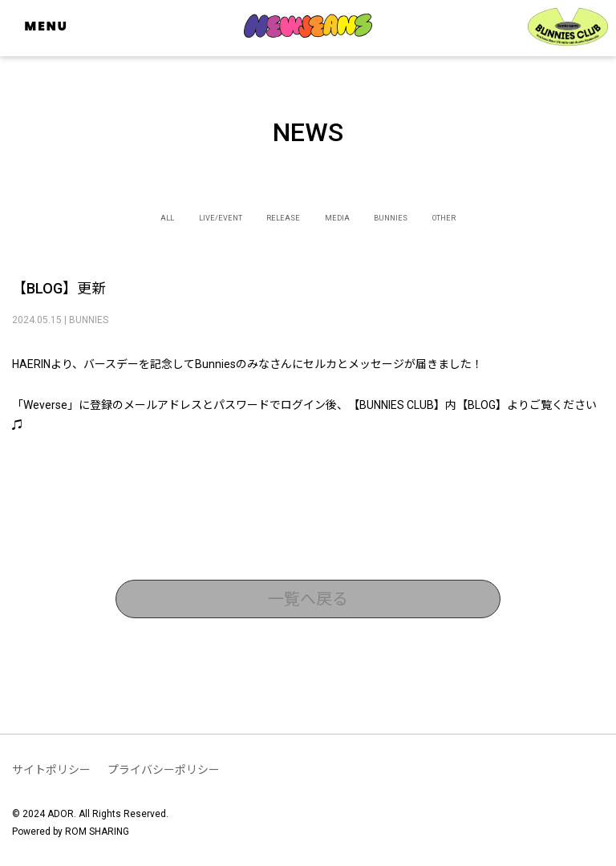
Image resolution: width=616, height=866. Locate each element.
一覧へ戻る (308, 599)
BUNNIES (425, 216)
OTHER (502, 216)
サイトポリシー (51, 770)
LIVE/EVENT (183, 216)
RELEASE (273, 216)
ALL (107, 216)
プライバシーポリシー (164, 770)
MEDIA (350, 216)
